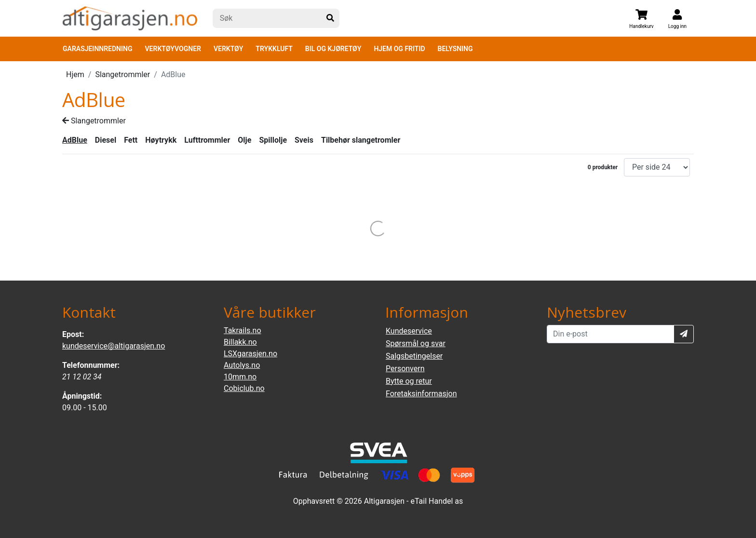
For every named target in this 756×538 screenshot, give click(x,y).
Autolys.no (242, 365)
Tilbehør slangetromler (361, 140)
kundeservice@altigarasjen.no (114, 346)
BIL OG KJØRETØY (333, 49)
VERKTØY (228, 49)
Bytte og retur (409, 381)
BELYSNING (455, 49)
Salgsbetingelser (414, 356)
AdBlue (75, 140)
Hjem (75, 74)
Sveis (304, 140)
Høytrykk (161, 140)
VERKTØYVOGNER (173, 49)
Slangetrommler (122, 74)
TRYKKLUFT (274, 49)
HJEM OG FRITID (399, 49)
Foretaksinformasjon (421, 394)
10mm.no (240, 377)
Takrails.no (243, 330)
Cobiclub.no (244, 388)
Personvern (405, 369)
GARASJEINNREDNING (98, 49)
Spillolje (273, 140)
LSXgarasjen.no (250, 354)
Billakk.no (240, 342)
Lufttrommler (207, 140)
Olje (244, 140)
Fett (131, 140)
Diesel (106, 140)
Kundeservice (409, 331)
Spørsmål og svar (416, 343)
